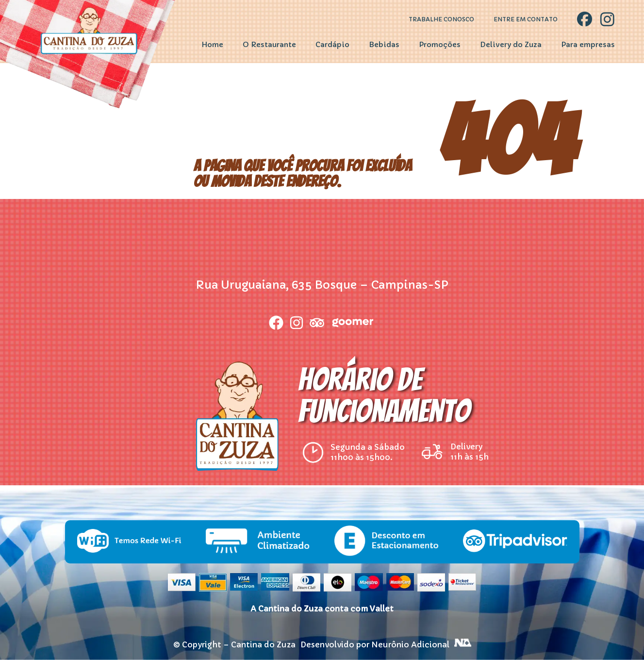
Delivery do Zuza (511, 45)
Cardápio (332, 45)
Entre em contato (526, 19)
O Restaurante (269, 45)
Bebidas (384, 45)
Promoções (440, 45)
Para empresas (588, 45)
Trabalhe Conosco (441, 19)
